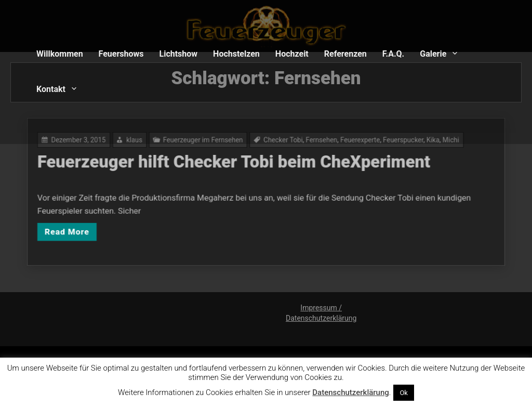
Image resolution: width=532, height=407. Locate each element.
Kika (418, 145)
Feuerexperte (351, 145)
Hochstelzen (236, 54)
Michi (434, 145)
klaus (146, 145)
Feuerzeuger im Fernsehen (209, 145)
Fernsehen (317, 145)
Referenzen (345, 54)
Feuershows (121, 54)
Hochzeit (292, 54)
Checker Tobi (282, 145)
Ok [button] (404, 393)
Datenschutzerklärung (350, 392)
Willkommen (60, 54)
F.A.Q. (393, 54)
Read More (85, 228)
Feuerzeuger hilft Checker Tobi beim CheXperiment (237, 165)
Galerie (433, 54)
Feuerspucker (391, 145)
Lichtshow (179, 54)
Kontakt (51, 89)
